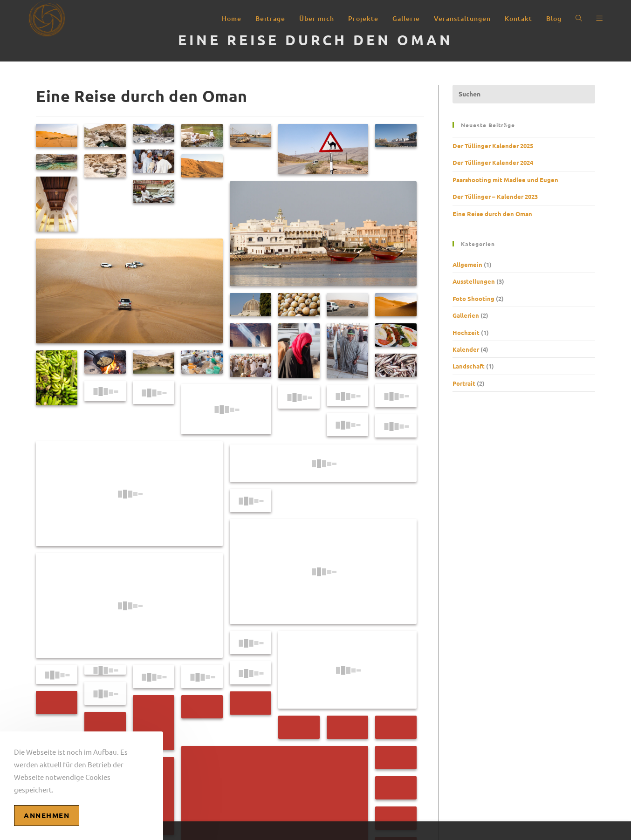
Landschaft (469, 366)
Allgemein (467, 264)
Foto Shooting (473, 298)
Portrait (464, 383)
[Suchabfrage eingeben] (524, 94)
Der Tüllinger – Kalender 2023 (495, 196)
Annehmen (47, 815)
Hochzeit (466, 332)
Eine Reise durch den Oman (492, 214)
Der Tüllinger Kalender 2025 (493, 146)
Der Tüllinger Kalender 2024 (493, 162)
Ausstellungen (474, 281)
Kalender (466, 349)
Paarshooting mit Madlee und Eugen (505, 180)
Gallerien (466, 315)
